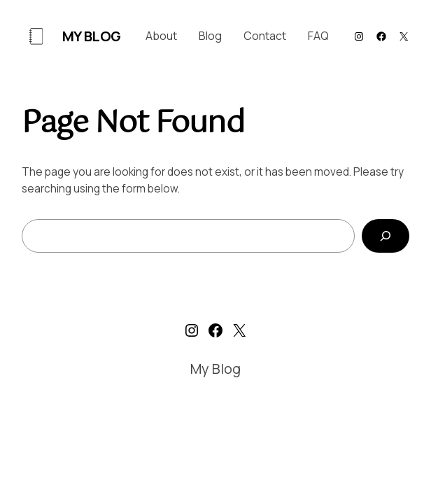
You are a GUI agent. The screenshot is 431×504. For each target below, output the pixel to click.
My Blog (92, 36)
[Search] (386, 236)
